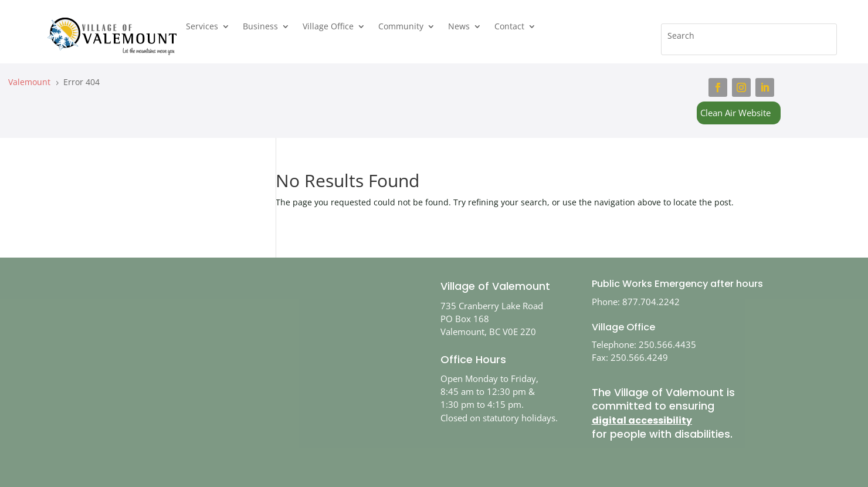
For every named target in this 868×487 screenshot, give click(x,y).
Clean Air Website (735, 113)
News (459, 27)
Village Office (328, 27)
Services (202, 27)
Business (260, 27)
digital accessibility (642, 420)
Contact (509, 27)
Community (401, 27)
